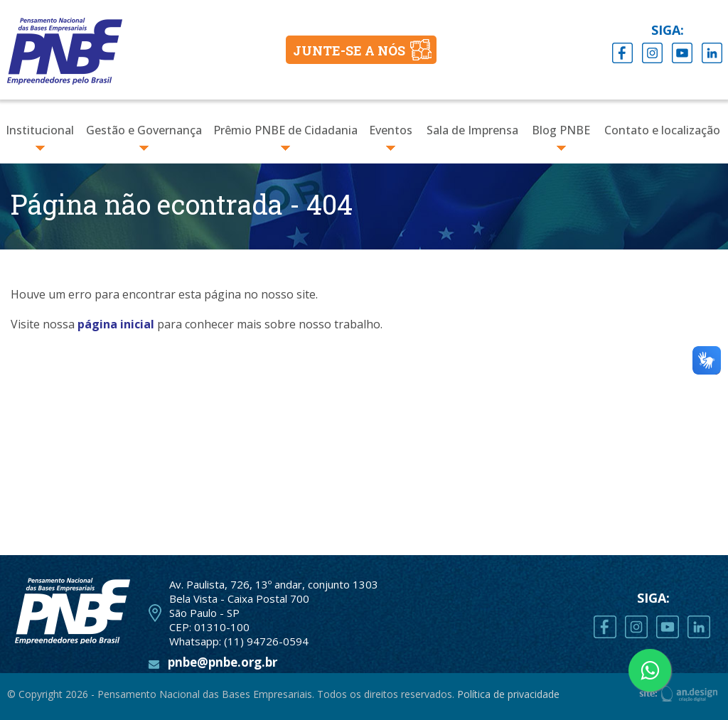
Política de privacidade (508, 694)
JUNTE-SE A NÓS (349, 50)
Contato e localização (662, 130)
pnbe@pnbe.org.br (223, 662)
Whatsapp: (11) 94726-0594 (239, 641)
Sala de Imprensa (472, 130)
